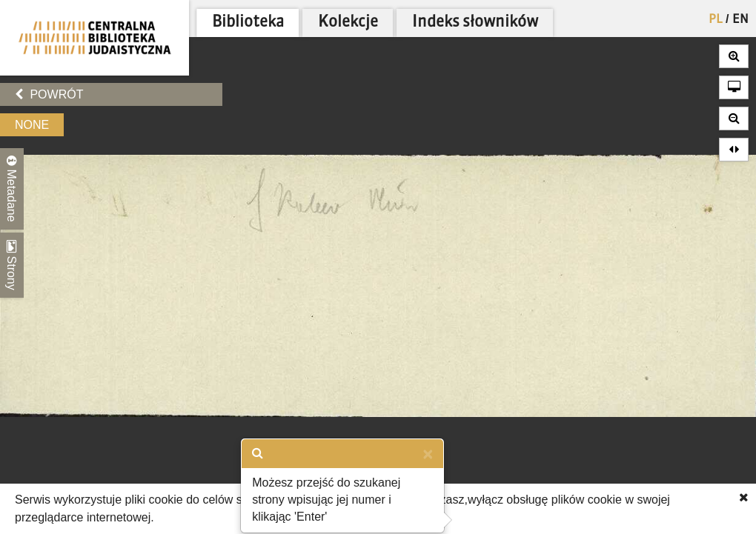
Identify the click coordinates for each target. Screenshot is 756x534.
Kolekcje (348, 23)
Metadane (12, 189)
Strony (12, 265)
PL (716, 20)
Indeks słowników (475, 23)
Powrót (49, 94)
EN (740, 20)
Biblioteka (248, 23)
